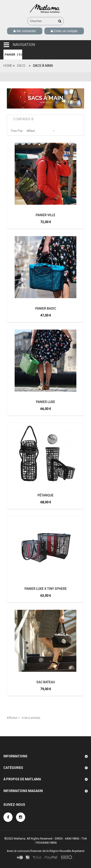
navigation (24, 45)
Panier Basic (46, 308)
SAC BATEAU (46, 682)
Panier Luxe (45, 402)
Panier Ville (45, 215)
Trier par (17, 131)
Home (8, 66)
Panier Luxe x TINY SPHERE (46, 589)
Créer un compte (65, 31)
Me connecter (26, 31)
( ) (13, 55)
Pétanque (45, 495)
